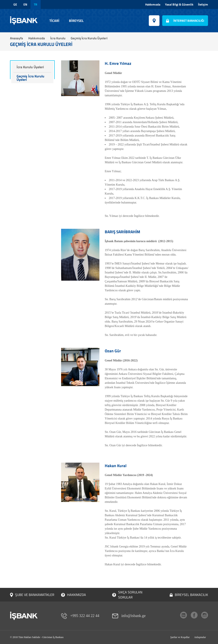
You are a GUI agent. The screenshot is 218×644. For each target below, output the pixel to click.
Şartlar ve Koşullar (180, 637)
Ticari (54, 21)
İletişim (203, 4)
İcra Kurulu (58, 38)
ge (15, 4)
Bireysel (76, 21)
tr (36, 4)
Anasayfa (16, 38)
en (25, 4)
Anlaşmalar (200, 637)
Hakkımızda (153, 4)
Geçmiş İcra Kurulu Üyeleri (30, 78)
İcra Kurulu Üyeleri (30, 67)
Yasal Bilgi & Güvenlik (179, 4)
